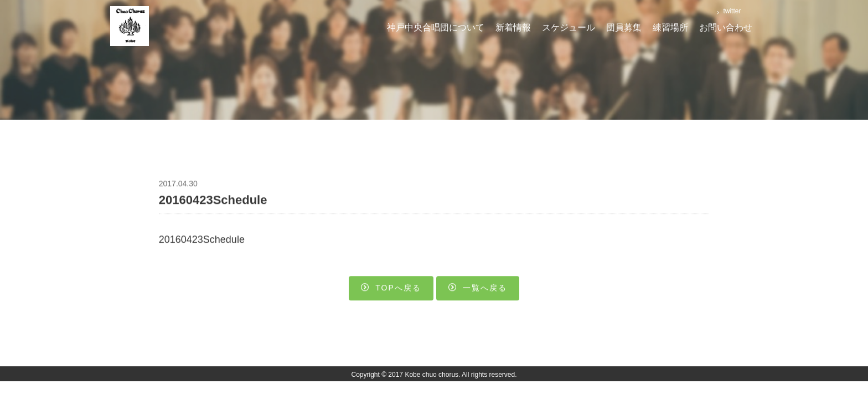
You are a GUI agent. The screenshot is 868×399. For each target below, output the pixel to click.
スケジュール (569, 27)
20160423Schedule (202, 241)
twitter (731, 11)
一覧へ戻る (478, 289)
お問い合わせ (726, 27)
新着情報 (513, 27)
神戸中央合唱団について (436, 27)
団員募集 (624, 27)
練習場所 (670, 27)
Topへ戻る (391, 289)
